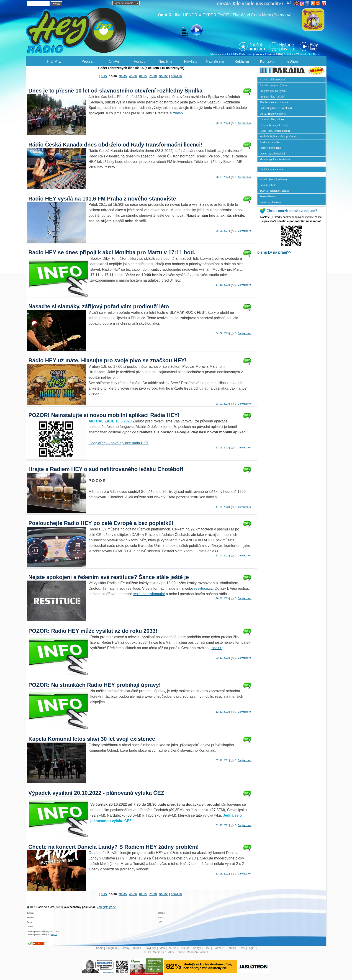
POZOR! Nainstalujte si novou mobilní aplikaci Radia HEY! (104, 415)
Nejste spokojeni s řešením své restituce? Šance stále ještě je (109, 577)
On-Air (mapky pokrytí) (273, 114)
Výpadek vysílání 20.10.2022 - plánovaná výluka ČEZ (96, 793)
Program (89, 61)
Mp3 (163, 948)
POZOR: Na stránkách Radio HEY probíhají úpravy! (95, 685)
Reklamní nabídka (270, 142)
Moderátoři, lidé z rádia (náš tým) (278, 136)
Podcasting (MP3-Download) (276, 108)
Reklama (242, 61)
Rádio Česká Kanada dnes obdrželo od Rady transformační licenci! (116, 145)
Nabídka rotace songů (272, 169)
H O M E (54, 61)
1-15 (104, 76)
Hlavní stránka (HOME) (273, 80)
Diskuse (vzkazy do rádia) (274, 125)
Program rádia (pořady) (273, 97)
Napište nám (216, 61)
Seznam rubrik (268, 185)
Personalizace (267, 196)
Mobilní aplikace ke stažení (275, 159)
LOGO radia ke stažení (272, 154)
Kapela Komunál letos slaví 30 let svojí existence (92, 739)
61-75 (143, 76)
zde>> (178, 113)
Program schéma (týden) (273, 91)
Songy (197, 948)
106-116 (176, 76)
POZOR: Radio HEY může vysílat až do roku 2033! (93, 631)
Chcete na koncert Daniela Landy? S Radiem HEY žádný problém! (114, 847)
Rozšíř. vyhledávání (271, 202)
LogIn (251, 948)
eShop (293, 61)
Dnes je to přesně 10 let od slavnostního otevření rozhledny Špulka (116, 91)
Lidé (208, 948)
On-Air (114, 61)
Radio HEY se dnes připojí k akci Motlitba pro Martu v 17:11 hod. (112, 252)
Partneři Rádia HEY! (271, 148)
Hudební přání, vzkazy (272, 119)
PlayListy (151, 948)
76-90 (153, 76)
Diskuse (185, 948)
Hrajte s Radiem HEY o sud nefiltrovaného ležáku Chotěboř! (106, 469)
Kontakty (267, 61)
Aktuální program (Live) (273, 85)
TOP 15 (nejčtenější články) (275, 191)
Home (100, 948)
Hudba (137, 948)
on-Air (173, 948)
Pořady (140, 61)
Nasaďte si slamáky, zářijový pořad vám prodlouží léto (99, 306)
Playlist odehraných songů (274, 102)
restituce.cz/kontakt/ (149, 594)
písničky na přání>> (274, 252)
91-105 (164, 76)
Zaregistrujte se (107, 907)
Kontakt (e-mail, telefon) (273, 179)
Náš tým (165, 61)
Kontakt (232, 948)
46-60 (133, 76)
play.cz (54, 934)
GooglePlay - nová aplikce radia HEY (119, 443)
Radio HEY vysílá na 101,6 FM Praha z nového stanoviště (102, 199)
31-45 (123, 76)
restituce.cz (203, 588)
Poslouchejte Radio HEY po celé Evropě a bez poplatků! (101, 523)
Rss (243, 948)
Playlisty (191, 61)
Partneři (219, 948)
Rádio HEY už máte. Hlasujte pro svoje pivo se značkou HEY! (108, 360)
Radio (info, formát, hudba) (275, 131)
